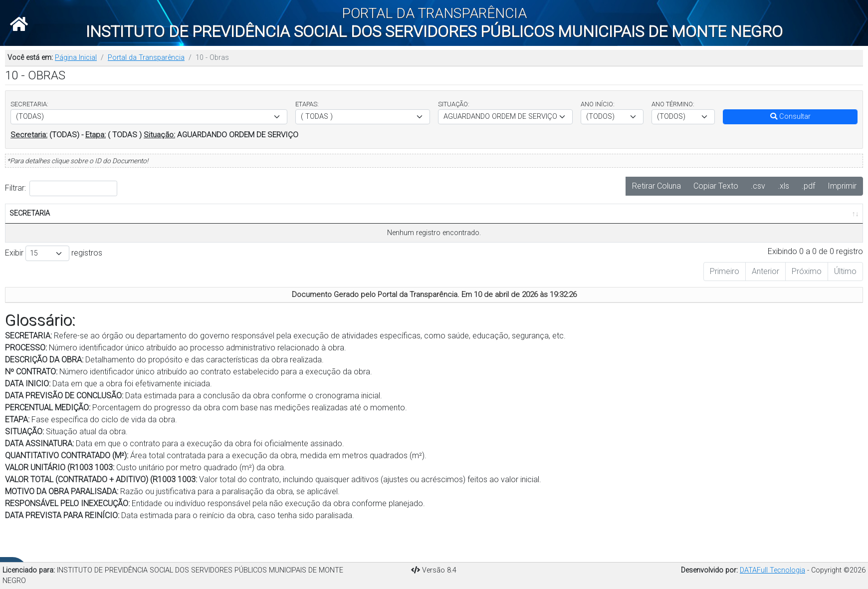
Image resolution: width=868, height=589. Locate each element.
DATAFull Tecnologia (772, 570)
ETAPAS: (307, 104)
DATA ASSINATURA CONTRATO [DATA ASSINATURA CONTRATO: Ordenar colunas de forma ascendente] (511, 224)
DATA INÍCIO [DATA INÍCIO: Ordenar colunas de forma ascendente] (229, 230)
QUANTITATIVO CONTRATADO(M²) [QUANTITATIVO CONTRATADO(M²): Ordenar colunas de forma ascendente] (585, 230)
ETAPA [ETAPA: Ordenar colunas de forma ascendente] (401, 235)
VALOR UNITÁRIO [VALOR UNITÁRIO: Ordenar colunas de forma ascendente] (653, 230)
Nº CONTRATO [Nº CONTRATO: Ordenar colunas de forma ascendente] (179, 230)
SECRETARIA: (29, 104)
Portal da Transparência (146, 58)
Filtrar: (61, 188)
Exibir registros (54, 275)
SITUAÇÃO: (454, 104)
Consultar (790, 117)
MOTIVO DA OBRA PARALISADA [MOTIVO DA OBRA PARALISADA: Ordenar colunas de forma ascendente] (753, 224)
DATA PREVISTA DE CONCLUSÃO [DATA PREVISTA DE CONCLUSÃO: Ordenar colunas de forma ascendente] (281, 224)
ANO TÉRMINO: (673, 104)
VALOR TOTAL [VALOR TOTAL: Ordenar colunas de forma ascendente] (701, 230)
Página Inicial (76, 58)
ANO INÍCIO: (598, 104)
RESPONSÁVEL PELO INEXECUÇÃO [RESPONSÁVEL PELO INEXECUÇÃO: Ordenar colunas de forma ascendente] (820, 224)
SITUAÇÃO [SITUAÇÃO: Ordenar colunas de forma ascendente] (450, 235)
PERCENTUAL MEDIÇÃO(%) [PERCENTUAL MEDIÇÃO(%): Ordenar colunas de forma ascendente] (346, 230)
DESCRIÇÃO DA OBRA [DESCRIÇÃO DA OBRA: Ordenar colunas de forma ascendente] (117, 230)
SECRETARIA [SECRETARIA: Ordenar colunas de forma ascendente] (30, 235)
